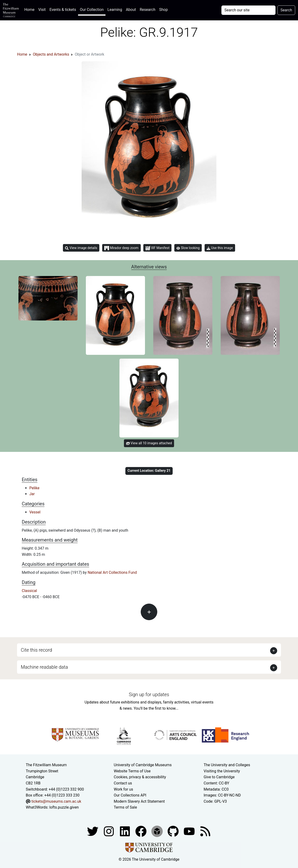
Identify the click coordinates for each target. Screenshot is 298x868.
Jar (32, 494)
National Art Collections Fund (112, 572)
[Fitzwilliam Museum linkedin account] (141, 831)
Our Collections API (130, 795)
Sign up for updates (149, 694)
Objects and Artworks (51, 54)
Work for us (123, 789)
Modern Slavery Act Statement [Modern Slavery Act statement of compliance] (139, 801)
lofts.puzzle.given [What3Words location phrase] (64, 807)
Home (30, 9)
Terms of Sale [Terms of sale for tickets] (125, 807)
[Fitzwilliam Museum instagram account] (109, 831)
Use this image (220, 248)
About (131, 10)
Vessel (35, 512)
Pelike (34, 488)
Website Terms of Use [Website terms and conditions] (132, 771)
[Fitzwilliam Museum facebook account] (125, 831)
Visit (42, 10)
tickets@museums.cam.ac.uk (56, 801)
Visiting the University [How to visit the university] (222, 771)
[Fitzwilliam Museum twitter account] (93, 831)
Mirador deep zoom (121, 248)
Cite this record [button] (36, 650)
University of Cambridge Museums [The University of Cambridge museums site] (143, 765)
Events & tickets (63, 10)
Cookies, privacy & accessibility (140, 777)
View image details (81, 248)
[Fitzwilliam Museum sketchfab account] (158, 831)
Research (148, 10)
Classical (29, 591)
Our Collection (92, 10)
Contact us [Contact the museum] (123, 783)
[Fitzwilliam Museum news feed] (205, 831)
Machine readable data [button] (44, 667)
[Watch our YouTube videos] (190, 831)
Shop (163, 10)
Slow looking (188, 248)
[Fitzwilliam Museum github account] (174, 831)
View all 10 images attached (149, 443)
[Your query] (248, 10)
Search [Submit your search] (286, 10)
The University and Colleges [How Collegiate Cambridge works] (227, 765)
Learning (115, 10)
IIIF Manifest (157, 248)
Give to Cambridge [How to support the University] (219, 777)
